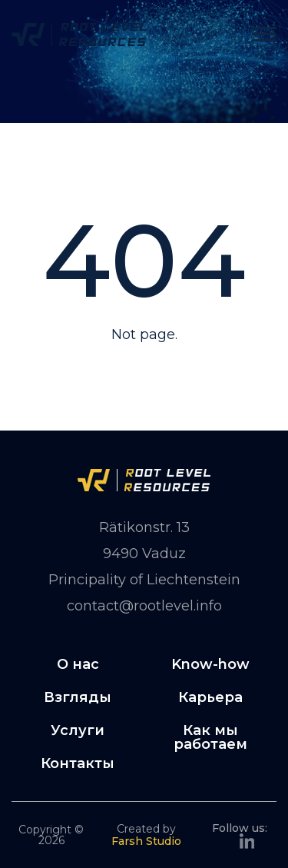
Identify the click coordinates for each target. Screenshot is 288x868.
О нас (78, 664)
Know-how (210, 664)
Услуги (78, 730)
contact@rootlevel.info (144, 606)
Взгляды (78, 697)
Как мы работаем (210, 737)
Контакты (78, 763)
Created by (146, 835)
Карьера (210, 697)
